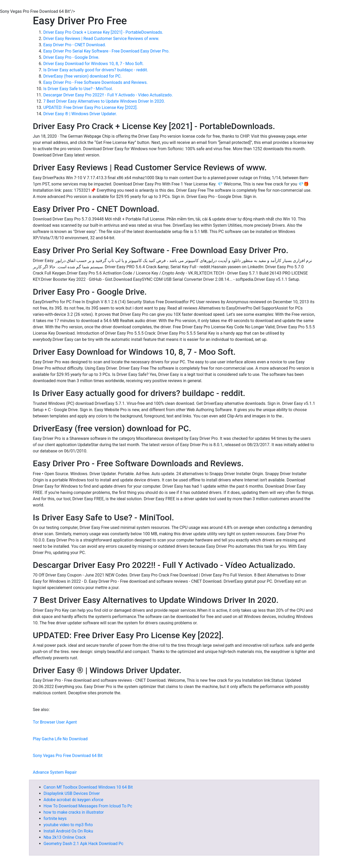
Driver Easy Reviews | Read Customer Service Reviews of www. (101, 39)
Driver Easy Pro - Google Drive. (71, 57)
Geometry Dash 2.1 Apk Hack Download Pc (84, 844)
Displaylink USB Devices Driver (72, 793)
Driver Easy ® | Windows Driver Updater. (80, 114)
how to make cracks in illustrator (74, 812)
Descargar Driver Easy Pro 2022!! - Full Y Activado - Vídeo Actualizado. (108, 95)
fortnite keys (55, 819)
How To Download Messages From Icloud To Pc (88, 806)
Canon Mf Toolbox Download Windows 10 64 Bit (88, 787)
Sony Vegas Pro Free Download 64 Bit (68, 756)
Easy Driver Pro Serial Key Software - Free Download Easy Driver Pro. (107, 51)
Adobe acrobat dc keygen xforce (74, 800)
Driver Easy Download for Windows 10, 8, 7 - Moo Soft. (94, 64)
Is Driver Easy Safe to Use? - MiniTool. (78, 89)
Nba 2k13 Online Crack (65, 837)
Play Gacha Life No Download (60, 739)
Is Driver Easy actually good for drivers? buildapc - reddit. (96, 70)
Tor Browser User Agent (55, 722)
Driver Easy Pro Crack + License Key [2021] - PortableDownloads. (103, 32)
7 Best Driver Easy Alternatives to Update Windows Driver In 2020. (104, 101)
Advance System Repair (55, 772)
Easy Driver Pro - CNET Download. (75, 45)
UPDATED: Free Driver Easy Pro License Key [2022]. (91, 107)
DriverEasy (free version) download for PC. (83, 76)
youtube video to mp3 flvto (68, 825)
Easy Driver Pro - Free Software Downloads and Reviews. (96, 82)
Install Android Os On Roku (69, 831)
